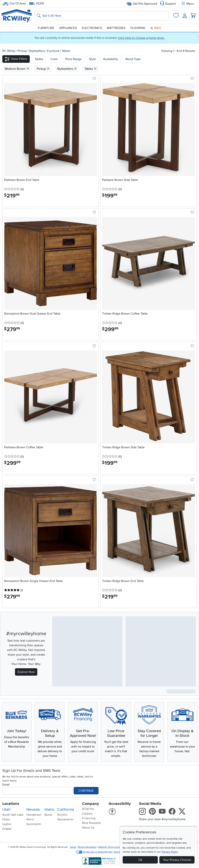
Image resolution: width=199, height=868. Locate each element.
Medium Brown (17, 69)
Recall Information (87, 847)
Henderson (34, 815)
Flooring (138, 28)
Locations (11, 804)
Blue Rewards (91, 823)
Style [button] (92, 59)
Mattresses (116, 28)
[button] (16, 59)
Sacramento (65, 819)
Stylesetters (37, 51)
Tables (66, 51)
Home (73, 847)
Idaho (49, 810)
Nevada (33, 810)
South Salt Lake (13, 815)
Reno (30, 819)
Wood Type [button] (133, 59)
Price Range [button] (73, 59)
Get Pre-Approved (142, 4)
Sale (156, 28)
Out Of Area (14, 4)
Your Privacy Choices (177, 860)
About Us (88, 828)
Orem (6, 819)
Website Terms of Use (110, 847)
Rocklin (62, 815)
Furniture (46, 28)
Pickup (23, 51)
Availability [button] (111, 59)
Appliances (68, 28)
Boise (48, 815)
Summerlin (34, 824)
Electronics (92, 28)
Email (6, 785)
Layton (7, 824)
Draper (7, 829)
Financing (89, 818)
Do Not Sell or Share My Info (94, 852)
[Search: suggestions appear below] (102, 16)
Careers (87, 814)
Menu (188, 4)
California (66, 810)
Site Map (118, 852)
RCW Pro (88, 809)
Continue (86, 791)
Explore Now (26, 672)
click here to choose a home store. (141, 38)
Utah (6, 810)
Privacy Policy (170, 852)
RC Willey (9, 51)
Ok (140, 860)
